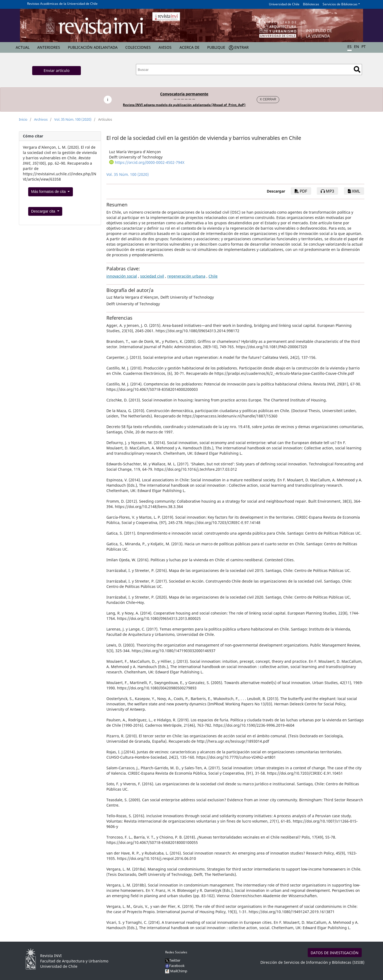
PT (364, 46)
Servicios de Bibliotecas (340, 4)
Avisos (165, 47)
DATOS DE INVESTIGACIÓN (335, 953)
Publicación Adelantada (93, 47)
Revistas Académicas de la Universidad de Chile (62, 4)
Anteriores (49, 47)
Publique (216, 47)
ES (349, 46)
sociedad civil (152, 276)
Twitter (173, 960)
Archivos (41, 119)
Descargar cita (44, 211)
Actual (23, 47)
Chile (213, 276)
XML (354, 191)
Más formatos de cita (49, 192)
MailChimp (179, 971)
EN (357, 46)
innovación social (122, 276)
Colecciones (138, 47)
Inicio (23, 119)
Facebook (175, 966)
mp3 (327, 191)
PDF (301, 191)
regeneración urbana (186, 276)
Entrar (242, 47)
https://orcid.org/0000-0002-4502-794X (150, 162)
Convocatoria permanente (184, 94)
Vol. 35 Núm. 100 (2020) (73, 119)
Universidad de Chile (284, 4)
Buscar (357, 69)
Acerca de (190, 47)
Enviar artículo (57, 70)
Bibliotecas (311, 4)
